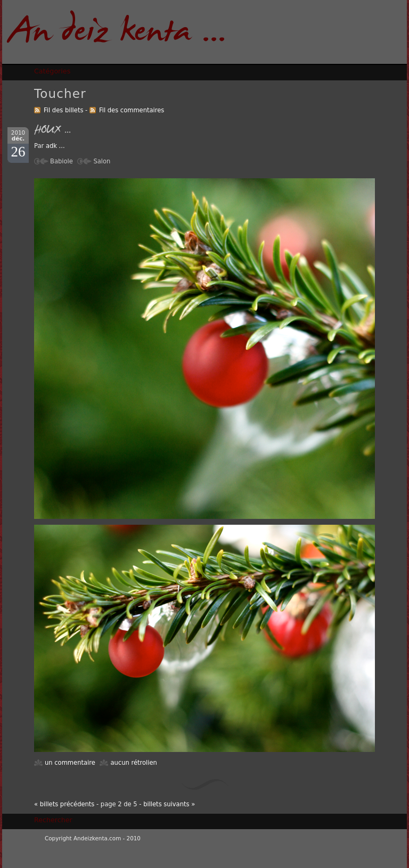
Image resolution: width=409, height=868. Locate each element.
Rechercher (53, 820)
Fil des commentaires (132, 110)
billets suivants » (169, 804)
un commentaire (70, 763)
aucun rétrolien (133, 763)
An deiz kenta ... (117, 34)
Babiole (62, 161)
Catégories (52, 71)
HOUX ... (52, 131)
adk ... (55, 146)
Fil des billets (63, 110)
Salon (102, 161)
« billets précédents (64, 804)
